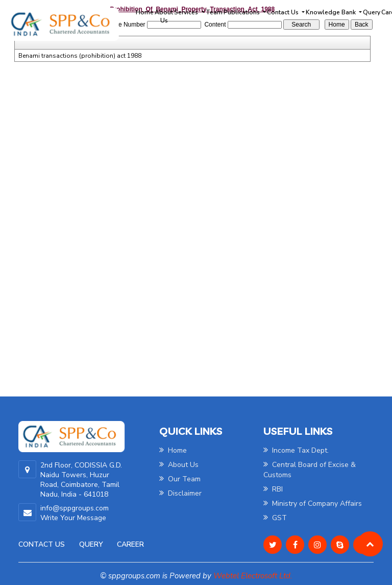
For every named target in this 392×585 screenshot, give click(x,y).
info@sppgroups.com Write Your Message (75, 513)
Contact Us (42, 544)
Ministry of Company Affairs (313, 504)
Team (214, 12)
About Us (164, 16)
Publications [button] (242, 12)
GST (275, 518)
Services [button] (187, 12)
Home (145, 12)
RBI (273, 489)
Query (372, 12)
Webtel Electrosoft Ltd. (253, 576)
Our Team (180, 479)
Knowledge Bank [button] (332, 12)
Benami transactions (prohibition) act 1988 (80, 56)
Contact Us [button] (284, 12)
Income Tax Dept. (296, 450)
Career (130, 544)
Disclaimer (180, 493)
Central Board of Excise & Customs (310, 470)
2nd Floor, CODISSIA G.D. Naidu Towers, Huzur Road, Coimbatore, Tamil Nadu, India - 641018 (81, 480)
